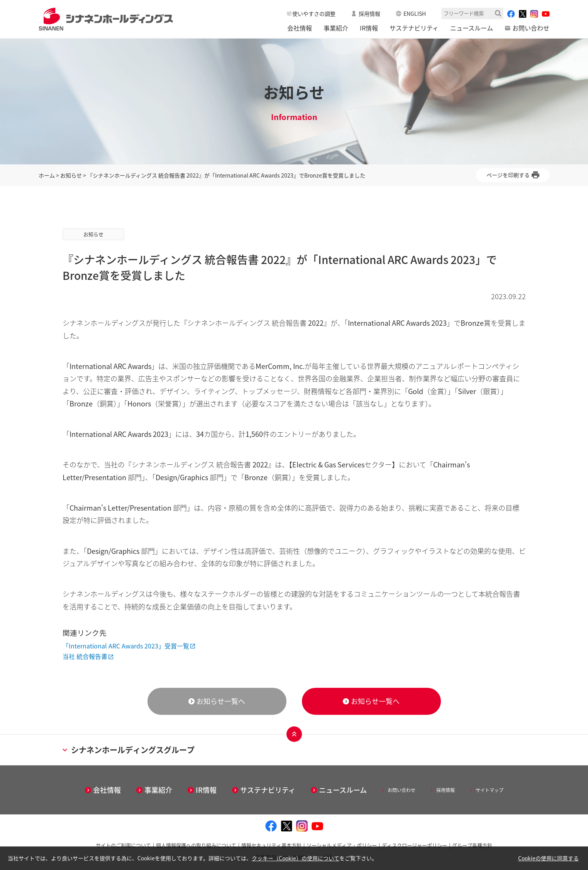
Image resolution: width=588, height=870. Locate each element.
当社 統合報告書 (85, 656)
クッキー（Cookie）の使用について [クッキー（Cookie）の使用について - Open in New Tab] (296, 858)
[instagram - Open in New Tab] (534, 14)
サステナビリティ (414, 28)
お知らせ (71, 175)
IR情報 (369, 28)
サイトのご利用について (123, 845)
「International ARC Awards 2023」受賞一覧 (126, 646)
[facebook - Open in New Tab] (511, 14)
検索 (498, 13)
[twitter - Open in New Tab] (522, 14)
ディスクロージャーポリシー (414, 845)
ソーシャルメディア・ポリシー (342, 845)
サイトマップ (490, 790)
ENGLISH (415, 14)
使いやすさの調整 (314, 14)
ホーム (47, 175)
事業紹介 (336, 28)
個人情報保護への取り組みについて (196, 845)
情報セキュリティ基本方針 (271, 845)
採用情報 (369, 14)
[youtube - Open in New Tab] (546, 14)
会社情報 (300, 28)
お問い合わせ (531, 28)
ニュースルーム (472, 28)
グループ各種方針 (472, 845)
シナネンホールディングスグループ (129, 750)
